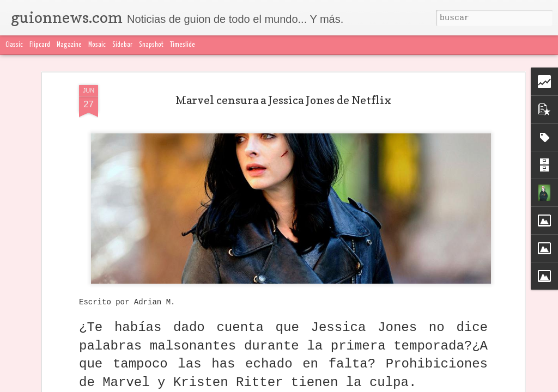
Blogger (495, 385)
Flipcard (40, 45)
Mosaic (97, 45)
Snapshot (151, 45)
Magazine (69, 45)
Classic (14, 45)
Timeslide (183, 45)
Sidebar (122, 45)
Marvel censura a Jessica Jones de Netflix (283, 75)
